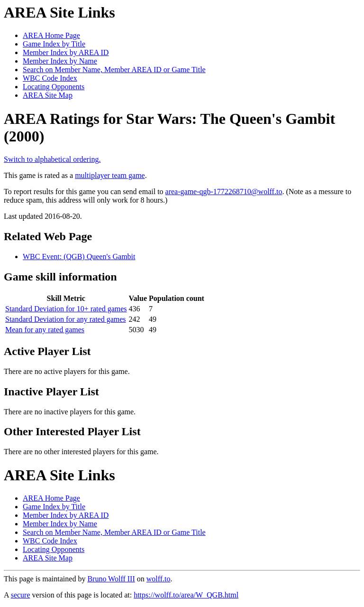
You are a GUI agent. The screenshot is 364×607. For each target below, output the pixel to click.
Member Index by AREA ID (66, 52)
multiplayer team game (110, 175)
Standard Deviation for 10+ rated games (66, 309)
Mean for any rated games (45, 330)
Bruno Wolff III (111, 579)
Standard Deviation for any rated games (66, 319)
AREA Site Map (48, 95)
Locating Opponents (54, 87)
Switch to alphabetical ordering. (52, 159)
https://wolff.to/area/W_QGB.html (186, 595)
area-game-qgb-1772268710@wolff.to (224, 191)
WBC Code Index (50, 78)
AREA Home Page (51, 35)
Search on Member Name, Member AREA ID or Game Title (114, 70)
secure (21, 595)
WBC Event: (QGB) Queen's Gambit (79, 257)
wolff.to (159, 579)
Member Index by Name (60, 61)
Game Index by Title (54, 44)
